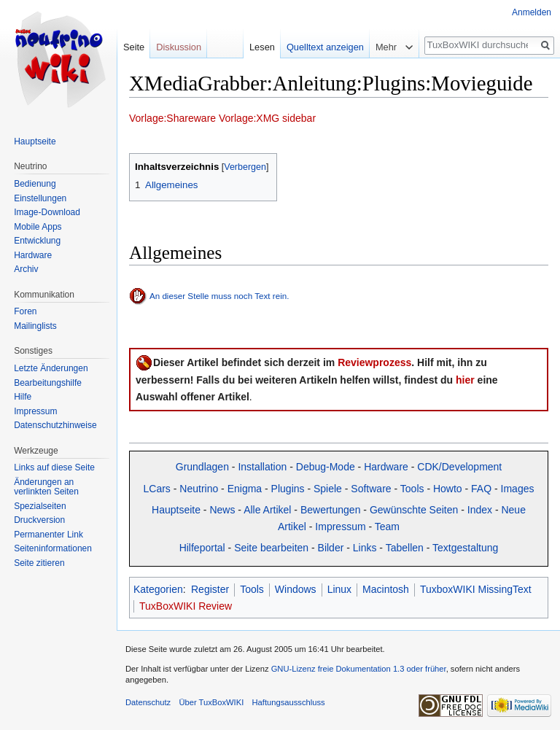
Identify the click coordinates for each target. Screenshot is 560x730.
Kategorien (158, 589)
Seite (134, 47)
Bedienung (35, 184)
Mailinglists (35, 326)
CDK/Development (459, 467)
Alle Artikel (267, 510)
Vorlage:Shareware (172, 118)
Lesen (262, 47)
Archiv (26, 269)
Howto (448, 489)
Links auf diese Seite (54, 467)
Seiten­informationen (53, 548)
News (222, 510)
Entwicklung (37, 241)
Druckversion (39, 520)
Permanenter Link (48, 535)
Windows (296, 589)
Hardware (386, 467)
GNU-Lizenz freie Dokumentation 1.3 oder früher (359, 669)
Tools (412, 489)
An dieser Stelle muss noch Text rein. (219, 296)
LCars (157, 489)
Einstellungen (40, 198)
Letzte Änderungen (51, 368)
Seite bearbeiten (271, 548)
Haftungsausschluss (288, 702)
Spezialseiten (40, 506)
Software (371, 489)
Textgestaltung (465, 548)
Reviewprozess (374, 362)
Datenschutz (148, 702)
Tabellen (405, 548)
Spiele (328, 489)
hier (465, 380)
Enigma (245, 489)
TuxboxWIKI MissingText (476, 589)
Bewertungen (331, 510)
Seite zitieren (39, 563)
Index (480, 510)
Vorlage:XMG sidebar (267, 118)
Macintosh (386, 589)
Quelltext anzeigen (325, 47)
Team (387, 527)
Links (365, 548)
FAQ (481, 489)
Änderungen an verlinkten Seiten (46, 487)
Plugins (288, 489)
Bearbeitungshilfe (48, 383)
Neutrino (199, 489)
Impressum (340, 527)
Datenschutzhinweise (55, 425)
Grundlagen (202, 467)
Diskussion (179, 47)
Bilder (331, 548)
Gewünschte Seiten (414, 510)
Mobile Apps (38, 227)
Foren (25, 311)
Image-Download (47, 212)
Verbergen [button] (245, 167)
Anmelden (532, 12)
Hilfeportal (202, 548)
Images (518, 489)
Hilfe (23, 397)
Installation (262, 467)
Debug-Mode (326, 467)
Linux (339, 589)
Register (210, 589)
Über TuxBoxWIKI (211, 702)
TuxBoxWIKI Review (186, 606)
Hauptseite (176, 510)
